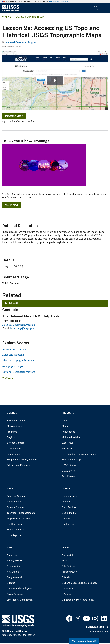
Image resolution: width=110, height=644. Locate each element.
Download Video (14, 116)
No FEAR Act (69, 588)
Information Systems (14, 349)
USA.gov (66, 594)
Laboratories (14, 454)
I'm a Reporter (14, 535)
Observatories (14, 449)
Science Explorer (16, 421)
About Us (12, 555)
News (10, 489)
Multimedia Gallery (72, 437)
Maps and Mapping (13, 355)
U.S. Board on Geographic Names (79, 454)
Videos (7, 17)
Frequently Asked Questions (22, 460)
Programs (12, 432)
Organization (14, 566)
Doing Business (15, 594)
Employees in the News (19, 519)
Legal (66, 547)
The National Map (71, 460)
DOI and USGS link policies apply (80, 583)
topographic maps (13, 366)
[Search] (96, 8)
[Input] (81, 8)
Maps (65, 426)
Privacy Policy (69, 572)
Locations (67, 502)
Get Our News (14, 524)
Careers (66, 519)
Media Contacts (15, 530)
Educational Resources (19, 465)
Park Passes (68, 476)
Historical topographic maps (18, 360)
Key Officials (14, 572)
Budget (11, 583)
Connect (67, 489)
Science (12, 413)
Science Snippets (16, 507)
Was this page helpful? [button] (84, 641)
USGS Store (68, 471)
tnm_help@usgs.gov (22, 328)
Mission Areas (14, 426)
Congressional (14, 577)
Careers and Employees (19, 588)
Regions (11, 437)
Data (64, 421)
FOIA (65, 561)
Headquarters (69, 496)
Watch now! (11, 205)
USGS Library (69, 465)
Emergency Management (20, 600)
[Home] (11, 10)
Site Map (67, 577)
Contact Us (68, 524)
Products (68, 413)
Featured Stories (16, 496)
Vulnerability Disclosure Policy (78, 600)
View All (8, 378)
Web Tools (67, 443)
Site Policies (68, 566)
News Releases (15, 502)
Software (67, 449)
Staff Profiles (69, 507)
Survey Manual (15, 561)
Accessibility (69, 555)
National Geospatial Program (21, 42)
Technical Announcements (21, 513)
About (11, 547)
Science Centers (16, 443)
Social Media (69, 513)
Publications (68, 432)
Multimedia (12, 303)
